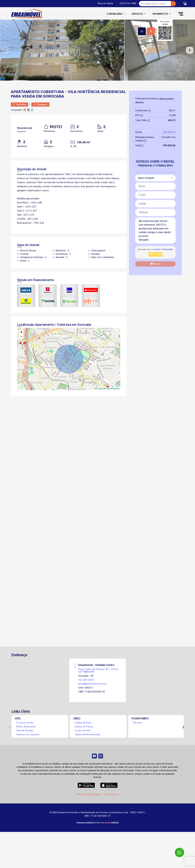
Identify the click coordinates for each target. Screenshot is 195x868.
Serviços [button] (138, 14)
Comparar (40, 121)
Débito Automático (26, 743)
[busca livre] (173, 4)
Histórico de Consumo (28, 751)
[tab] (142, 31)
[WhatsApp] (179, 852)
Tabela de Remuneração (88, 751)
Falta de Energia (25, 747)
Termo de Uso (111, 812)
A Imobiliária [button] (115, 14)
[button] (185, 4)
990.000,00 (169, 149)
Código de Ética (83, 739)
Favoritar (19, 121)
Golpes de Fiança (84, 743)
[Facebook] (94, 773)
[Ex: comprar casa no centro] (155, 4)
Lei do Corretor (83, 747)
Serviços (138, 739)
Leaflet (99, 405)
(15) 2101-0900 (86, 696)
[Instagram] (101, 773)
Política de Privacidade (88, 812)
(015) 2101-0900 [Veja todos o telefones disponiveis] (128, 4)
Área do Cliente (106, 4)
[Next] (183, 744)
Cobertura (52, 108)
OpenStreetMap (113, 405)
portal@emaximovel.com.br (93, 700)
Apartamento (25, 108)
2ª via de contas (25, 739)
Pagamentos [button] (161, 14)
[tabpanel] (97, 58)
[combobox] (155, 195)
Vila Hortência (84, 108)
